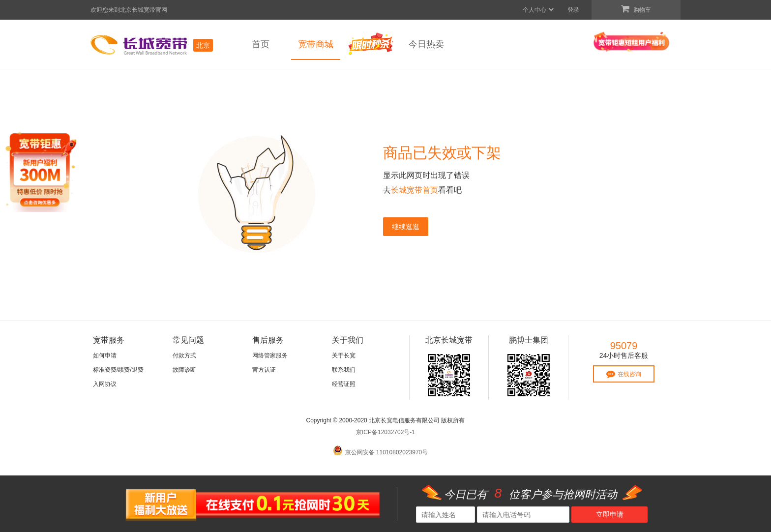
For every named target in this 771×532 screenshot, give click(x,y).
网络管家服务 (270, 355)
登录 (573, 10)
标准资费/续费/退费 (118, 370)
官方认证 (264, 370)
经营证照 (344, 384)
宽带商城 (316, 44)
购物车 (636, 9)
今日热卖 (426, 44)
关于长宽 (344, 355)
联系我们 (344, 370)
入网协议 (105, 384)
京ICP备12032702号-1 (385, 432)
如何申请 (105, 355)
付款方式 (184, 355)
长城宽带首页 (415, 190)
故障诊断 (184, 370)
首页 (261, 44)
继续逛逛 (406, 227)
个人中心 (539, 10)
